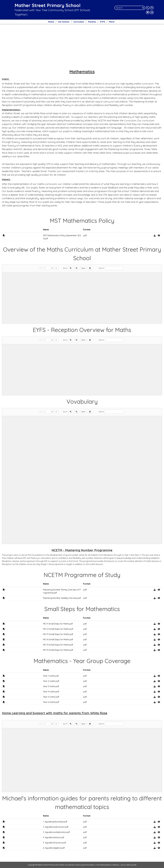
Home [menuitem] (51, 22)
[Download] (90, 268)
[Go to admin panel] (129, 865)
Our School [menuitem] (64, 22)
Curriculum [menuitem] (79, 22)
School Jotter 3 (90, 865)
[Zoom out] (77, 268)
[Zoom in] (71, 268)
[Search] (143, 8)
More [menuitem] (112, 22)
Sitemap (116, 865)
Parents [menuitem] (92, 22)
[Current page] (48, 268)
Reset (83, 268)
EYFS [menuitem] (103, 22)
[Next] (56, 268)
